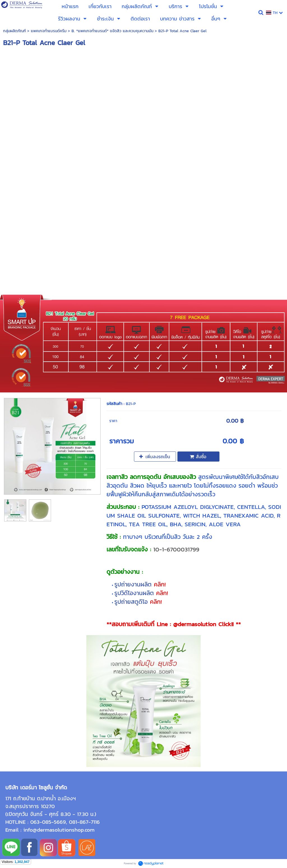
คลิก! (160, 584)
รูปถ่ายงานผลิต (134, 584)
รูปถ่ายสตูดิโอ (132, 602)
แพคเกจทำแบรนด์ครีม (49, 31)
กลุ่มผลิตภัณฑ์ (14, 31)
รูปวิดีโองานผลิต (135, 593)
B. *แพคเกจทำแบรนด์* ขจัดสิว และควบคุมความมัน (112, 31)
